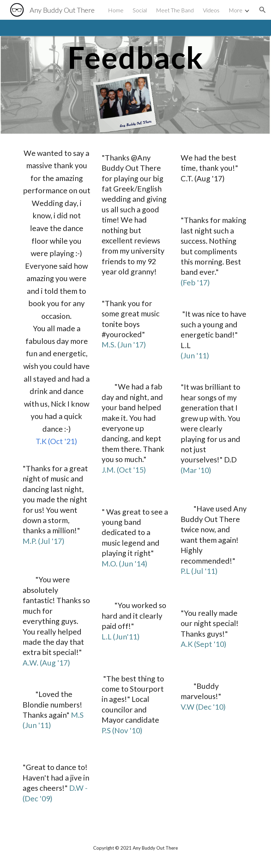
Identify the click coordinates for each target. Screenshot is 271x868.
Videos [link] (211, 10)
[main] (135, 77)
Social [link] (140, 10)
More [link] (236, 10)
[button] (263, 10)
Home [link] (116, 10)
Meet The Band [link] (175, 10)
